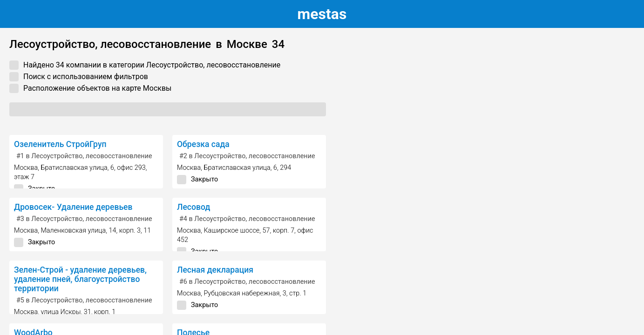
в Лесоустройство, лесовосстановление (84, 156)
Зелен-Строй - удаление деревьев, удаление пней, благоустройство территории (80, 279)
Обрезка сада (203, 144)
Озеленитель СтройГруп (60, 144)
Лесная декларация (215, 270)
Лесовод (193, 207)
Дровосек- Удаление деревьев (73, 207)
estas (322, 14)
